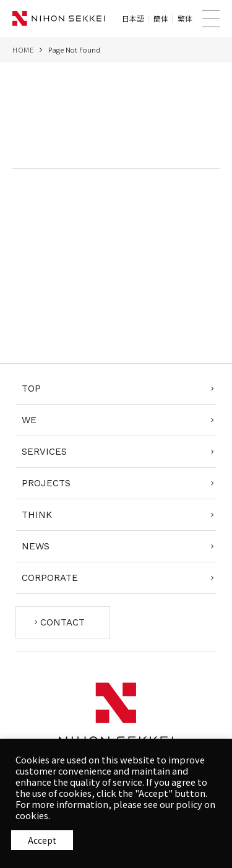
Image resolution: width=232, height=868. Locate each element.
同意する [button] (42, 840)
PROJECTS (46, 483)
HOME (23, 49)
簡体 (161, 19)
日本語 (133, 19)
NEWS (36, 546)
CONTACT (62, 622)
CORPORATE (50, 578)
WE (29, 420)
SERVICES (44, 452)
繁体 (185, 19)
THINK (37, 515)
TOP (31, 389)
